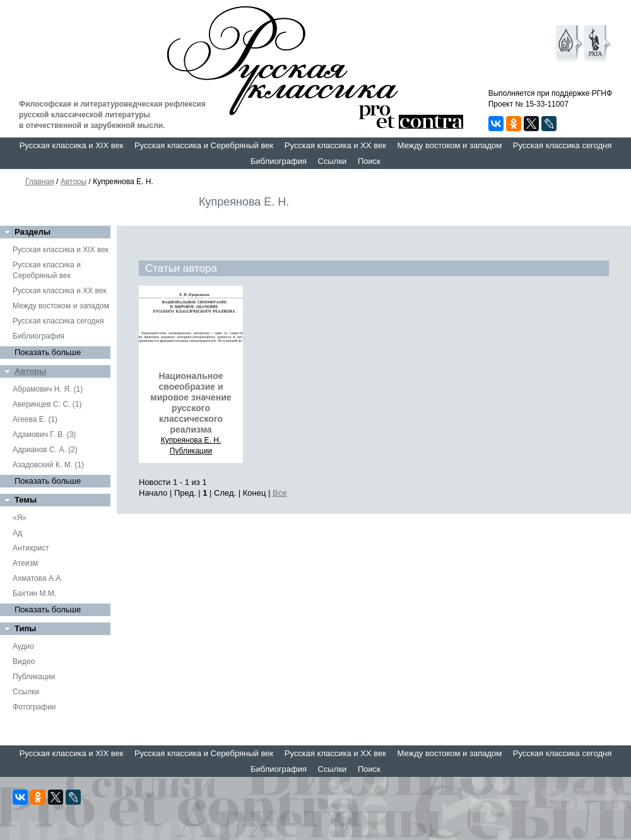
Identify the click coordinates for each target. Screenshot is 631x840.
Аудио (23, 646)
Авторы (74, 182)
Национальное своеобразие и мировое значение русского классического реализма (191, 403)
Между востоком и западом (449, 145)
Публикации (34, 677)
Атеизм (25, 563)
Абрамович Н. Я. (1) (48, 389)
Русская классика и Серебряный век (204, 145)
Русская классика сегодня (563, 145)
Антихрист (31, 548)
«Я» (20, 518)
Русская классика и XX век (335, 145)
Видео (24, 662)
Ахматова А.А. (38, 578)
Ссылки (333, 161)
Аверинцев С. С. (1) (47, 404)
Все (280, 493)
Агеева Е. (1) (35, 419)
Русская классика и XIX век (72, 145)
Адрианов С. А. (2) (45, 450)
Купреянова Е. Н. (191, 440)
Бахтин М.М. (34, 593)
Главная (40, 182)
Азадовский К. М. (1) (48, 465)
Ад (17, 533)
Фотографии (34, 707)
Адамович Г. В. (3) (44, 435)
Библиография (279, 161)
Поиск (369, 161)
